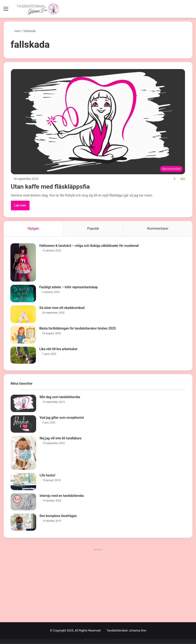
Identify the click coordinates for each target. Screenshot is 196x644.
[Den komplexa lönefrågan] (23, 523)
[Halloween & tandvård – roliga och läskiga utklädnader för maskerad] (23, 263)
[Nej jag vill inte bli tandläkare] (23, 453)
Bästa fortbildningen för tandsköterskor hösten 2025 (78, 329)
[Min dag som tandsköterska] (23, 404)
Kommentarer (158, 228)
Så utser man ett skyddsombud (62, 308)
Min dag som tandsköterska (60, 397)
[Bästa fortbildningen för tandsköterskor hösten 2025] (23, 335)
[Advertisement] (98, 586)
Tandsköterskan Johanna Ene (126, 631)
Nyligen (33, 228)
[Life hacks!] (23, 482)
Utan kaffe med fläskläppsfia (56, 186)
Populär (93, 228)
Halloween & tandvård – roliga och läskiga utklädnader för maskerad (89, 246)
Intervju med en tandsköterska (62, 496)
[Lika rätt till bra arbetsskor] (23, 355)
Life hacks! (47, 476)
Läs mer (20, 205)
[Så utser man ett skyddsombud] (23, 314)
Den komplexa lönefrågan (58, 516)
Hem (16, 31)
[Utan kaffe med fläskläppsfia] (98, 122)
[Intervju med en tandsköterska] (23, 502)
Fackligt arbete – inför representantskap (69, 287)
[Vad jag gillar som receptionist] (23, 424)
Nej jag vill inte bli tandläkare (61, 439)
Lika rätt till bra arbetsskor (59, 349)
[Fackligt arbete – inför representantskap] (23, 294)
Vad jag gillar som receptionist (62, 418)
